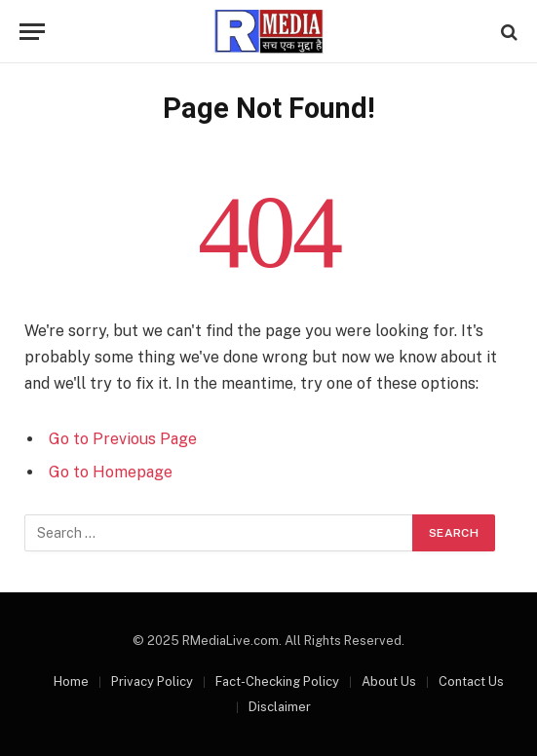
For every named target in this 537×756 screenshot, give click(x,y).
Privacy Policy (152, 681)
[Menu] (32, 32)
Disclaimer (280, 707)
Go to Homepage (111, 472)
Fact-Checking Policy (277, 681)
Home (71, 681)
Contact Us (471, 681)
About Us (389, 681)
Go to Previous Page (123, 439)
